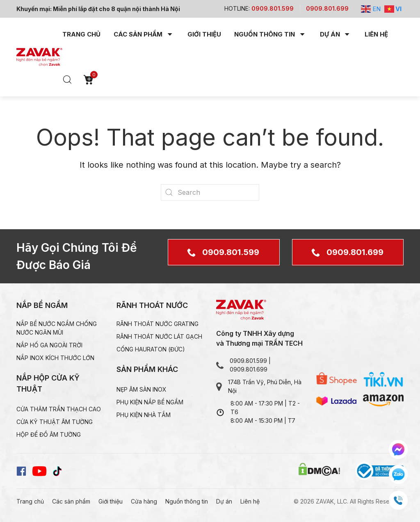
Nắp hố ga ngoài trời (49, 345)
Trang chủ (81, 34)
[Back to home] (39, 57)
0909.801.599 (231, 252)
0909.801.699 (355, 252)
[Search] (210, 192)
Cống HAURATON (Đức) (151, 349)
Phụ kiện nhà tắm (144, 415)
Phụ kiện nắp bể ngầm (150, 402)
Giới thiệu (204, 34)
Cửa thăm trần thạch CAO (59, 409)
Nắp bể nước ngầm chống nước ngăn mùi (57, 328)
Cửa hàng (144, 501)
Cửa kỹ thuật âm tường (55, 422)
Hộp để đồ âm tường (49, 434)
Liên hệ (376, 34)
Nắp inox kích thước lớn (55, 358)
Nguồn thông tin (187, 501)
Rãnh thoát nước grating (157, 324)
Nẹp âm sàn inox (142, 389)
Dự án (224, 501)
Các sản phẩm (71, 501)
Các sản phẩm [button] (144, 34)
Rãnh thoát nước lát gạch (159, 336)
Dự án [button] (336, 34)
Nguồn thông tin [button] (270, 34)
